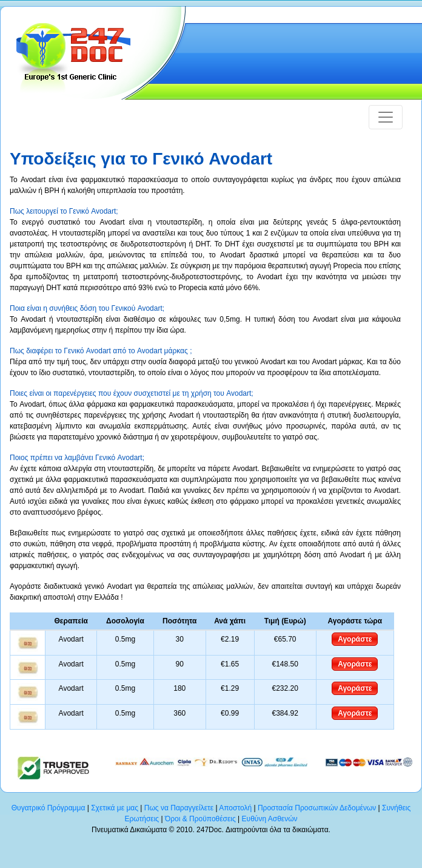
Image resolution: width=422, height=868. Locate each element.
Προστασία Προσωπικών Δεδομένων (317, 808)
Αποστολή (235, 808)
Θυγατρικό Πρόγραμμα (49, 808)
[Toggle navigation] (386, 117)
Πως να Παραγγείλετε (179, 808)
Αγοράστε (355, 639)
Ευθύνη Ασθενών (270, 819)
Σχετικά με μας (115, 808)
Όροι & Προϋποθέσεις (200, 819)
